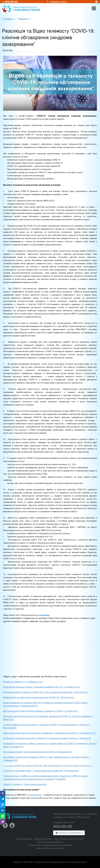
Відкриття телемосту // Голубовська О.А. (23, 682)
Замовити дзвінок (56, 2)
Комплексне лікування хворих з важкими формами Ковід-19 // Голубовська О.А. (42, 687)
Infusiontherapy (34, 795)
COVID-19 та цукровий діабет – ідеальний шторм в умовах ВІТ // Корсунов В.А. (41, 771)
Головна (8, 19)
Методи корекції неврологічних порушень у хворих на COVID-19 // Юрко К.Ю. (41, 711)
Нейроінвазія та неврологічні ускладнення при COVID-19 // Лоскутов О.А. (39, 697)
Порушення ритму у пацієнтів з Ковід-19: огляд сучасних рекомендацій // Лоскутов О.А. (45, 692)
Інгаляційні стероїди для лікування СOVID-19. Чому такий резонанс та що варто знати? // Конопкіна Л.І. (48, 765)
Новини (23, 19)
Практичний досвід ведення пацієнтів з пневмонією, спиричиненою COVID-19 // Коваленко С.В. (49, 733)
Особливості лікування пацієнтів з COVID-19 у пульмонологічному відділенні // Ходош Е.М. (47, 738)
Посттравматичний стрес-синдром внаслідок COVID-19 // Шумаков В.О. (37, 752)
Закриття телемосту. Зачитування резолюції (25, 784)
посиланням (44, 615)
